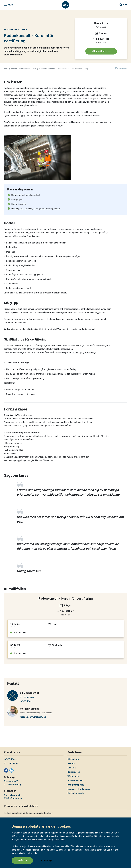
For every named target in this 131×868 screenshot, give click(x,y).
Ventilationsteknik (16, 30)
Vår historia (73, 776)
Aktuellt (71, 763)
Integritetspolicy (76, 785)
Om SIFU (72, 768)
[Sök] (123, 5)
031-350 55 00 (11, 763)
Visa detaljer (47, 860)
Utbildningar (74, 759)
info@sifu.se (26, 701)
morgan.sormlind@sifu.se (33, 717)
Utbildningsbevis (76, 793)
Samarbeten (74, 772)
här (36, 853)
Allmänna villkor (75, 781)
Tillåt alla (22, 860)
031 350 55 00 (27, 697)
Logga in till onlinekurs (79, 789)
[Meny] (9, 5)
